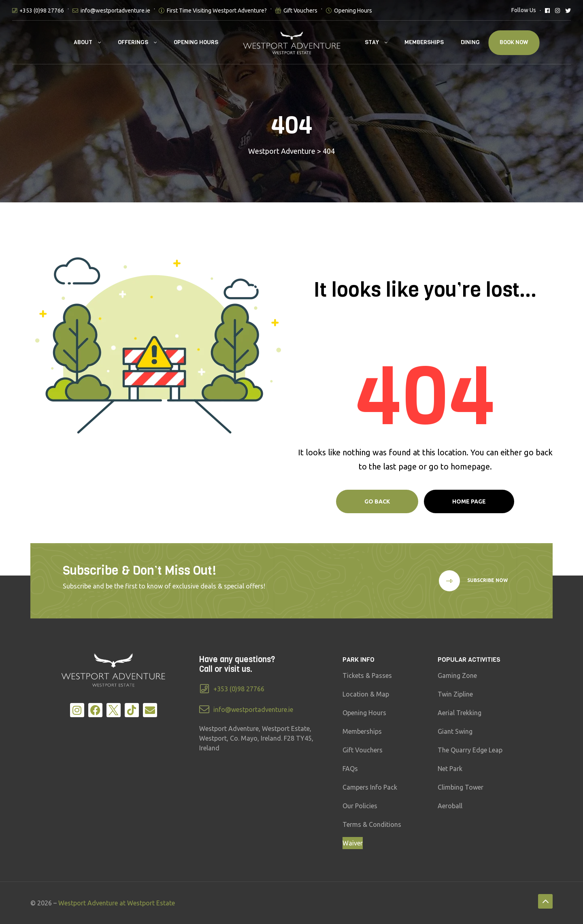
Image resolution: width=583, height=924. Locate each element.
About (83, 42)
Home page (469, 501)
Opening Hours (353, 11)
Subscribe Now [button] (487, 580)
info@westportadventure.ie (115, 11)
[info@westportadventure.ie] (204, 709)
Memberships (424, 42)
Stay (372, 42)
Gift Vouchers (300, 11)
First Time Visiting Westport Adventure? (217, 11)
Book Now (514, 42)
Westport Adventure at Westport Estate (117, 903)
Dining (470, 42)
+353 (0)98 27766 (42, 11)
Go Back (377, 501)
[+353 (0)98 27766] (204, 689)
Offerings (133, 42)
